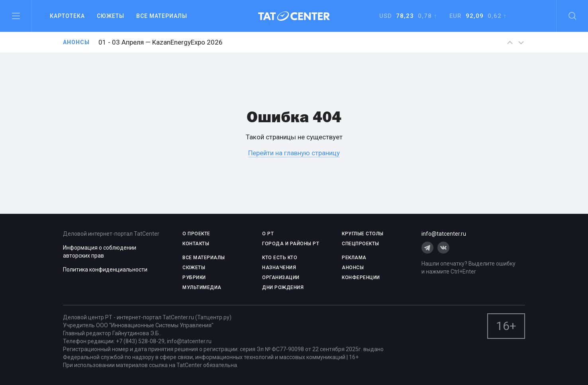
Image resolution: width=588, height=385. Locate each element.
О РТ (268, 234)
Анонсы (76, 42)
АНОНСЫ (353, 268)
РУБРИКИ (194, 278)
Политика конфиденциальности (105, 270)
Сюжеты (111, 16)
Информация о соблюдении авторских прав (100, 252)
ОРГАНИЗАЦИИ (281, 278)
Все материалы (162, 16)
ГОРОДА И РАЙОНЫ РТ (291, 244)
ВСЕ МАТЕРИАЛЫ (204, 258)
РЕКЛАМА (354, 258)
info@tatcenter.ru (444, 234)
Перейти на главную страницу (294, 153)
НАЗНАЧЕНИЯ (279, 268)
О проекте (196, 234)
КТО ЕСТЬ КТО (280, 258)
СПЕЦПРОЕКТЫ (361, 244)
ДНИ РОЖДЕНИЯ (283, 287)
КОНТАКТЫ (196, 244)
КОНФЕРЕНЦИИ (361, 278)
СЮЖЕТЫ (194, 268)
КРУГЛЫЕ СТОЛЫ (363, 234)
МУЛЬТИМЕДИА (202, 287)
